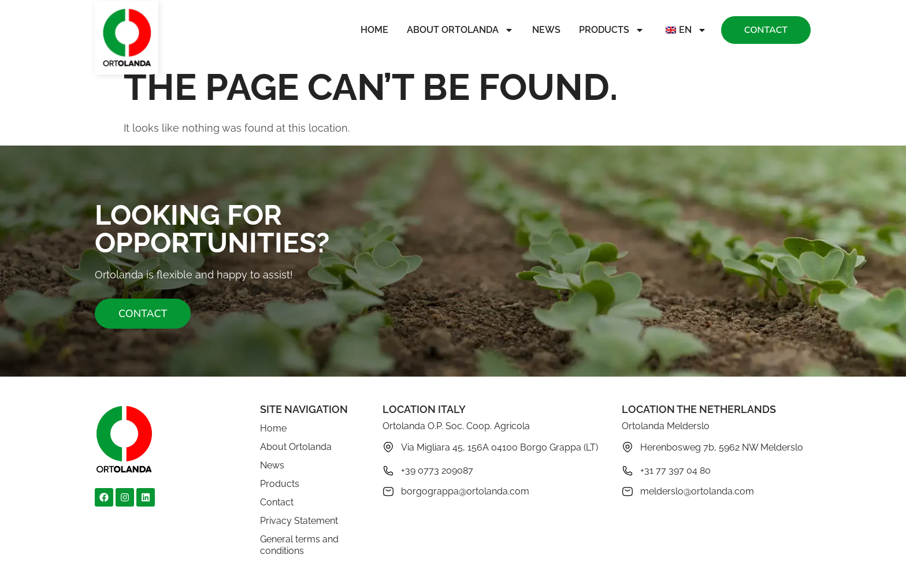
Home (374, 30)
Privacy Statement (299, 521)
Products (612, 30)
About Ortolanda (460, 30)
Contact (277, 502)
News (546, 30)
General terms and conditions (299, 545)
